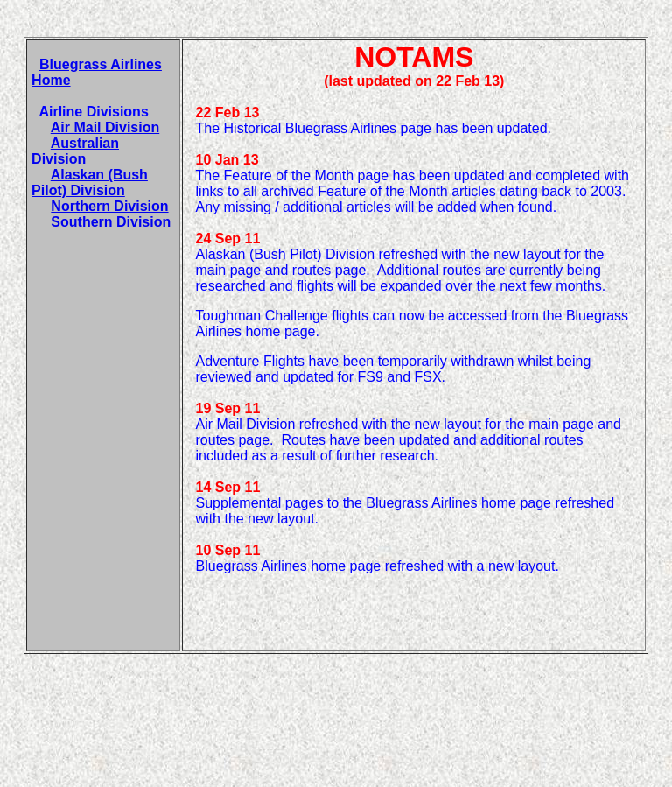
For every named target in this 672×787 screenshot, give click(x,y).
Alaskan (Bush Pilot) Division (90, 183)
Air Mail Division (105, 127)
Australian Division (75, 151)
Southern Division (111, 222)
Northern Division (109, 206)
